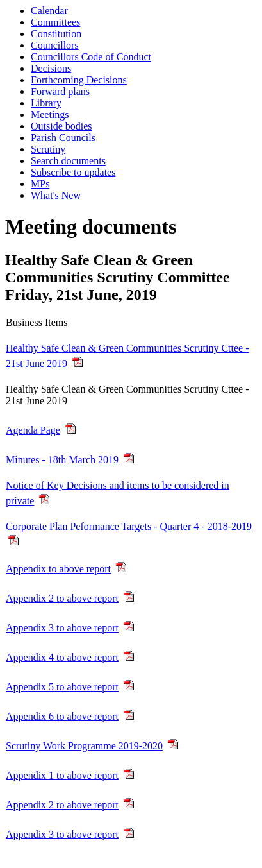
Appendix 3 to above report (62, 628)
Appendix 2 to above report (62, 598)
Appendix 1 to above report (62, 775)
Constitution (56, 34)
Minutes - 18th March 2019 (62, 460)
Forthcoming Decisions (79, 80)
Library (46, 103)
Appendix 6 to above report (62, 716)
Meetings (50, 115)
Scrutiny (48, 149)
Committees (55, 22)
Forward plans (60, 91)
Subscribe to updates (73, 172)
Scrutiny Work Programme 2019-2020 (84, 746)
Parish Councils (63, 138)
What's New (56, 195)
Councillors (55, 45)
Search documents (68, 161)
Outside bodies (61, 126)
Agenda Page (33, 430)
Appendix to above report (58, 569)
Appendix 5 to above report (62, 687)
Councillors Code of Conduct (91, 57)
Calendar (49, 11)
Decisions (51, 68)
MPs (40, 184)
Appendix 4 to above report (62, 657)
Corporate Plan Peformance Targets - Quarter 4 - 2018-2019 (129, 526)
